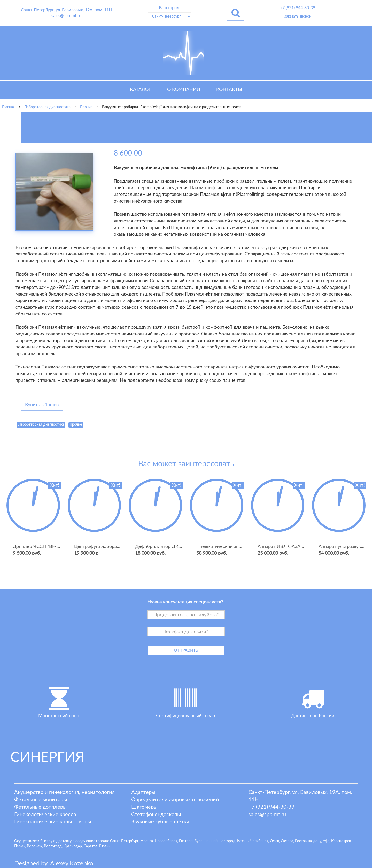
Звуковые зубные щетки (160, 822)
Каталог (141, 90)
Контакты (229, 90)
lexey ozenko (72, 864)
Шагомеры (144, 807)
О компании (184, 90)
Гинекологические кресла (45, 815)
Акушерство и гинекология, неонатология (64, 792)
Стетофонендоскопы (156, 815)
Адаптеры (143, 792)
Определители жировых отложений (175, 800)
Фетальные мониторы (41, 800)
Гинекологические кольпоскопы (53, 822)
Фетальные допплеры (40, 807)
